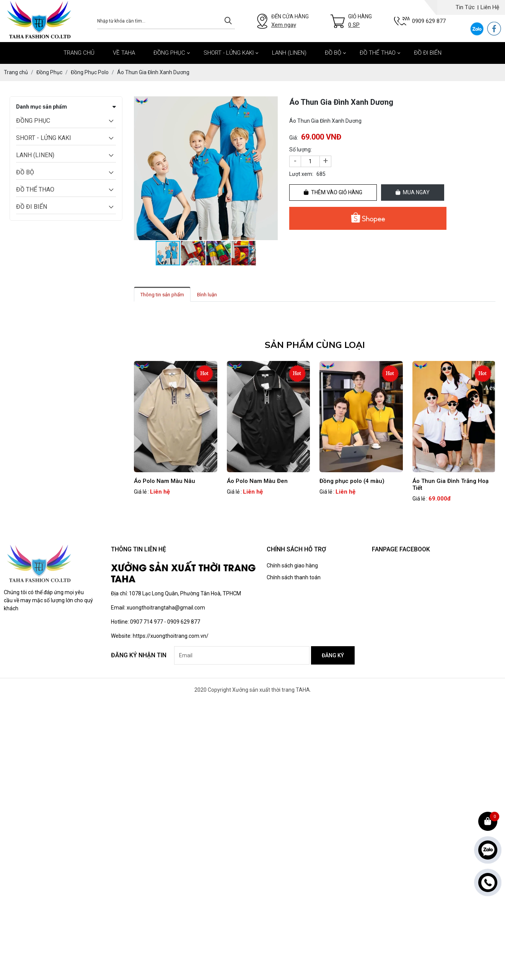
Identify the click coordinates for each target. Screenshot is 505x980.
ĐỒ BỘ (333, 53)
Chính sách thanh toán (294, 577)
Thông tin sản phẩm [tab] (162, 295)
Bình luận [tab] (207, 295)
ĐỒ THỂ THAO (378, 53)
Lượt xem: (301, 174)
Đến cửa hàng (290, 21)
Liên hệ (490, 7)
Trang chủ (79, 53)
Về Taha (124, 53)
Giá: (294, 138)
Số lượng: (301, 150)
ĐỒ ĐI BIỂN (428, 53)
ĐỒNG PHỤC (169, 53)
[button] (271, 103)
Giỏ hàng (360, 21)
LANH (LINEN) (289, 53)
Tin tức (465, 7)
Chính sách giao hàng (292, 566)
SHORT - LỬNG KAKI (229, 53)
